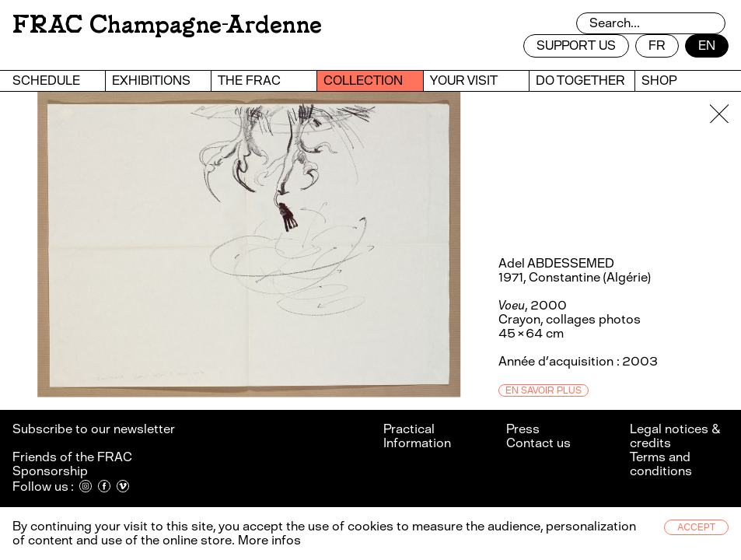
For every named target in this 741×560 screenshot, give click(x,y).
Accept (696, 527)
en (707, 45)
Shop (659, 80)
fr (657, 45)
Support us (576, 45)
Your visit (464, 80)
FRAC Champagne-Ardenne (167, 24)
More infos (269, 540)
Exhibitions (151, 80)
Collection (363, 80)
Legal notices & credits (675, 436)
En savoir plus (544, 390)
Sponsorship (50, 471)
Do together (580, 80)
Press (523, 429)
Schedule (46, 80)
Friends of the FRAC (72, 457)
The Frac (249, 80)
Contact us (538, 443)
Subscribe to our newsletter (95, 429)
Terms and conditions (661, 464)
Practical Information (417, 436)
